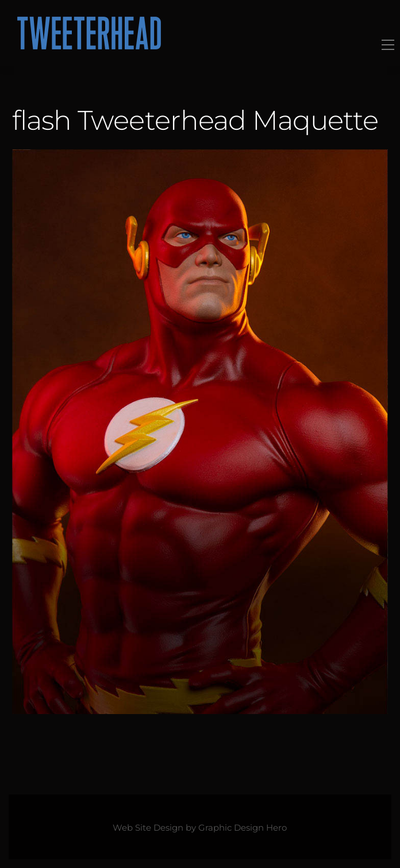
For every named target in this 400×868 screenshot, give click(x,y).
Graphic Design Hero (243, 828)
